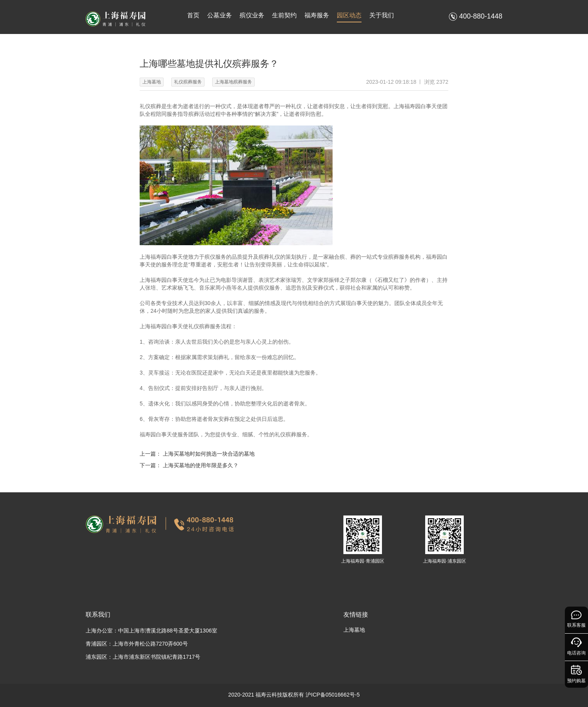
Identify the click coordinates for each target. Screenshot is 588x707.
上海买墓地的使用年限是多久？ (201, 465)
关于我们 (382, 15)
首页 (193, 15)
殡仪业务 (252, 15)
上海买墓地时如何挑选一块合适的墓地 (209, 454)
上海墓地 (354, 630)
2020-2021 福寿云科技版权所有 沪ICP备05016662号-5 (294, 695)
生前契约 (284, 15)
